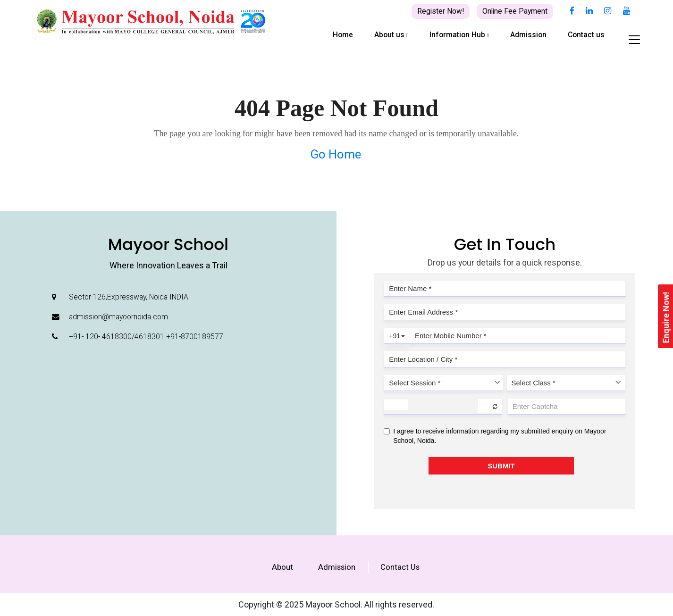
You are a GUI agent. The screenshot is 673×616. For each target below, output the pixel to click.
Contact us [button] (586, 35)
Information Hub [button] (459, 35)
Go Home (336, 154)
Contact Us (400, 567)
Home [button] (343, 35)
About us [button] (391, 35)
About (282, 567)
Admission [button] (528, 35)
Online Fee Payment (515, 11)
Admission (337, 567)
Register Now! (441, 11)
